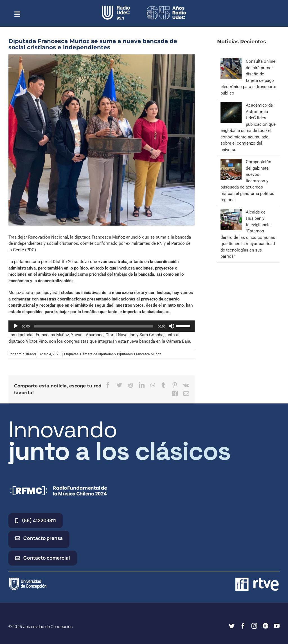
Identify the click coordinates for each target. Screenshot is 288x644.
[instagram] (254, 626)
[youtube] (277, 626)
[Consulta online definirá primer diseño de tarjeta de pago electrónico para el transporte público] (231, 61)
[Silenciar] (172, 326)
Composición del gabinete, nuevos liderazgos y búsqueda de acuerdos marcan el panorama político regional (247, 181)
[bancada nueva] (102, 140)
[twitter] (232, 626)
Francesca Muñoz (148, 354)
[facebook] (243, 626)
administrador (25, 354)
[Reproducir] (16, 326)
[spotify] (265, 626)
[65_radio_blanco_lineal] (166, 8)
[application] (102, 326)
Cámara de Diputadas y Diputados (106, 354)
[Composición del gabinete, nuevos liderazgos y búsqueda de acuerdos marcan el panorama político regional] (231, 162)
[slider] (94, 326)
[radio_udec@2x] (116, 8)
